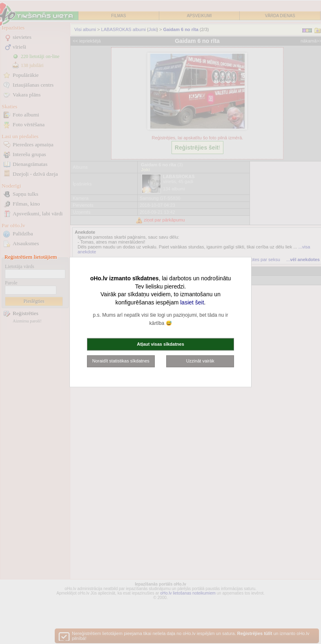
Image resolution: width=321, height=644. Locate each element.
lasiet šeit (192, 302)
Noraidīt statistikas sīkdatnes (121, 361)
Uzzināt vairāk (200, 361)
